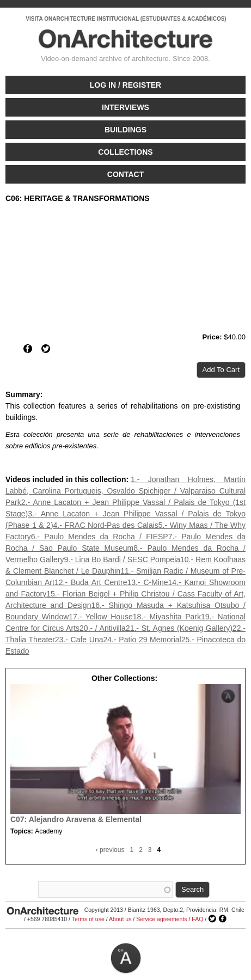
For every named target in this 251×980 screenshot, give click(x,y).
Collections (125, 152)
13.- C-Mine (147, 582)
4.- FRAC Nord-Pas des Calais (106, 525)
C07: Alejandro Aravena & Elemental (76, 819)
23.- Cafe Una (79, 640)
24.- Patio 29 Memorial (142, 640)
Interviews (125, 107)
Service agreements (161, 919)
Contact (125, 174)
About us (120, 919)
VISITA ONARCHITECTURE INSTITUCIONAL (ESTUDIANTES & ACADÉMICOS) (126, 19)
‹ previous (110, 850)
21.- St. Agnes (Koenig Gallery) (179, 628)
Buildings (125, 130)
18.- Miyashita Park (167, 617)
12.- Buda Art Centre (91, 582)
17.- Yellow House (100, 617)
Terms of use (88, 919)
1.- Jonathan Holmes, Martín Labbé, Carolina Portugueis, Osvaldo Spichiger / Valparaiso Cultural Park (125, 491)
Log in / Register (125, 85)
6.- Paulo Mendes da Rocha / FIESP (100, 537)
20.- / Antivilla (103, 628)
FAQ (197, 919)
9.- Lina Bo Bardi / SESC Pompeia (122, 559)
